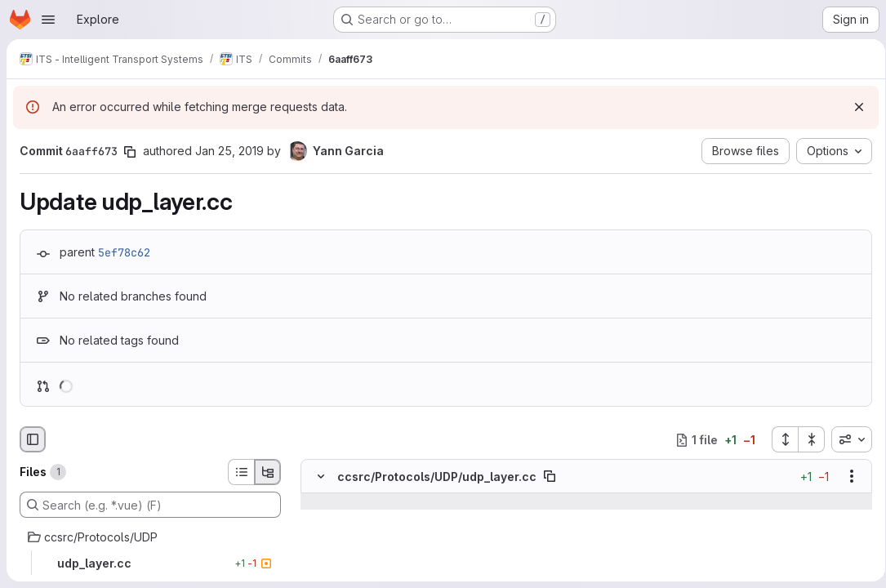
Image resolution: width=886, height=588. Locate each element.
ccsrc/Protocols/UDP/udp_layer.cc (437, 477)
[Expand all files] (779, 439)
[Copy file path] (550, 477)
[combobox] (846, 439)
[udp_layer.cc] (150, 563)
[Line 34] (319, 535)
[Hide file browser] (33, 439)
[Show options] (846, 477)
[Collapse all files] (806, 439)
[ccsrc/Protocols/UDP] (150, 537)
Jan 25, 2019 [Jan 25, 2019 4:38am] (229, 151)
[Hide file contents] (321, 477)
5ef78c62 (124, 252)
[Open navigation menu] (48, 20)
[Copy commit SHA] (130, 152)
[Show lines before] (342, 502)
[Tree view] (268, 472)
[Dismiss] (853, 107)
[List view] (241, 472)
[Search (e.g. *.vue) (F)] (150, 505)
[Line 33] (319, 519)
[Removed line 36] (319, 568)
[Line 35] (319, 551)
